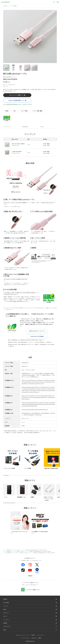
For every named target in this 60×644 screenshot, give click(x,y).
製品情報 (9, 550)
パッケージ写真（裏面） (38, 111)
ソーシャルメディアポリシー (25, 638)
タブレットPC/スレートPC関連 (17, 553)
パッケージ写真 (24, 111)
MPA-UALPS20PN (17, 152)
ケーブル (13, 550)
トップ (4, 550)
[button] (30, 606)
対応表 (7, 111)
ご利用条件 (33, 635)
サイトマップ (27, 635)
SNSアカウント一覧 (19, 635)
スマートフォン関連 (15, 551)
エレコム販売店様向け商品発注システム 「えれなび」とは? (17, 104)
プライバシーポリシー (40, 635)
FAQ (14, 111)
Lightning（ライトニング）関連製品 (10, 6)
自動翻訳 (40, 638)
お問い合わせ (34, 638)
